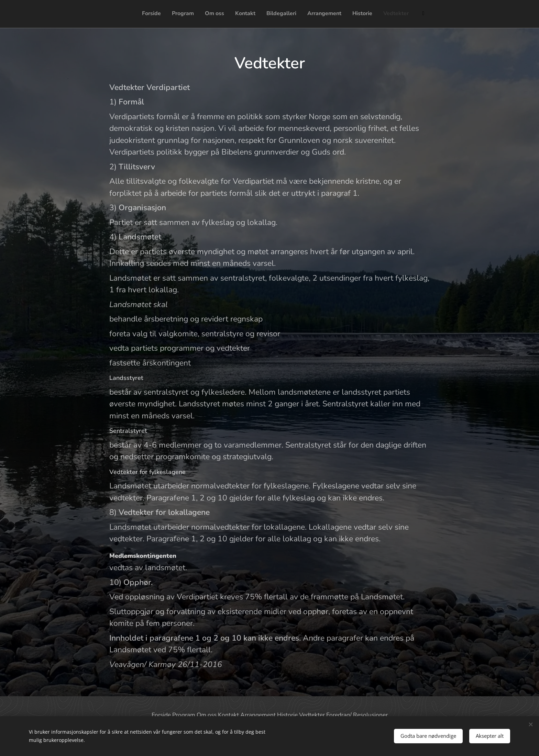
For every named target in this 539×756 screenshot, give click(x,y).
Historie (287, 715)
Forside (161, 715)
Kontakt (228, 715)
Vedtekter (312, 715)
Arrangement (258, 715)
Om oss (207, 715)
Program (184, 715)
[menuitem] (342, 14)
